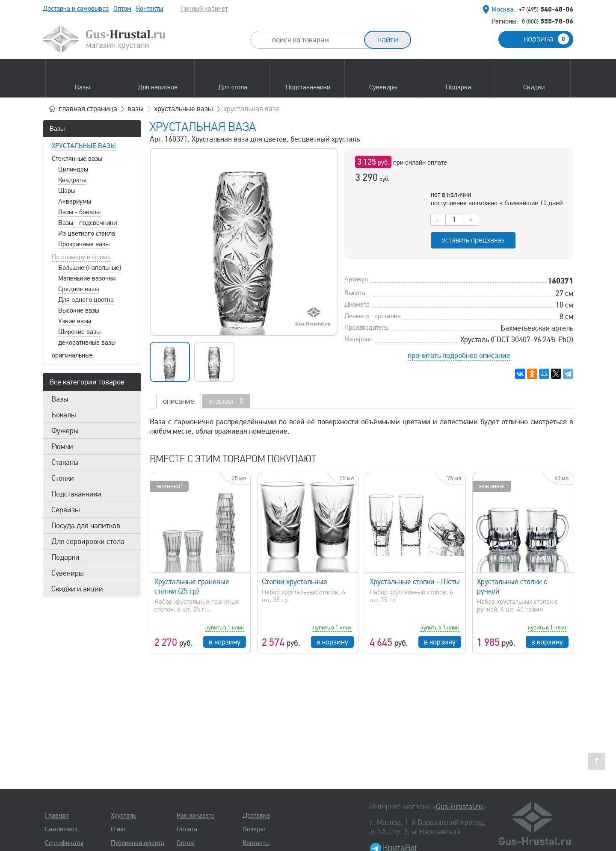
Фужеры (65, 431)
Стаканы (65, 462)
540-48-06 (546, 9)
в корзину (225, 642)
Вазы (57, 129)
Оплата (187, 829)
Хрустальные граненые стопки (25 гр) (192, 586)
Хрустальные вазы (84, 146)
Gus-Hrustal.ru (459, 807)
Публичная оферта (138, 843)
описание (179, 401)
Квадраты (72, 180)
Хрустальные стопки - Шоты (415, 582)
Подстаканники (76, 494)
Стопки (63, 478)
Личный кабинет (204, 9)
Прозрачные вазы (84, 244)
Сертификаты (64, 843)
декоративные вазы (87, 343)
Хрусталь (123, 816)
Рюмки (62, 446)
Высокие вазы (79, 310)
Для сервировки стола (88, 541)
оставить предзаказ (473, 240)
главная (88, 109)
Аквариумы (75, 201)
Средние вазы (78, 289)
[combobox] (315, 40)
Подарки (65, 557)
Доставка (256, 816)
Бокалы (64, 415)
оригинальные (72, 355)
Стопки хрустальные (295, 582)
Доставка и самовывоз (76, 9)
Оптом (122, 9)
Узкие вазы (75, 321)
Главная (57, 816)
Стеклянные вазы (77, 159)
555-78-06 (548, 21)
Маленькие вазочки (87, 278)
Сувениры (68, 573)
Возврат (254, 829)
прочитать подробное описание (459, 355)
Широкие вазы (79, 332)
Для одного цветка (86, 300)
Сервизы (66, 510)
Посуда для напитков (86, 526)
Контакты (150, 9)
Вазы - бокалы (79, 212)
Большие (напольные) (90, 268)
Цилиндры (73, 169)
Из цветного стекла (87, 233)
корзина (546, 39)
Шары (67, 191)
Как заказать (195, 816)
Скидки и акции (77, 589)
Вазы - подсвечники (87, 223)
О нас (119, 829)
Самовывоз (61, 829)
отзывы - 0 (226, 401)
